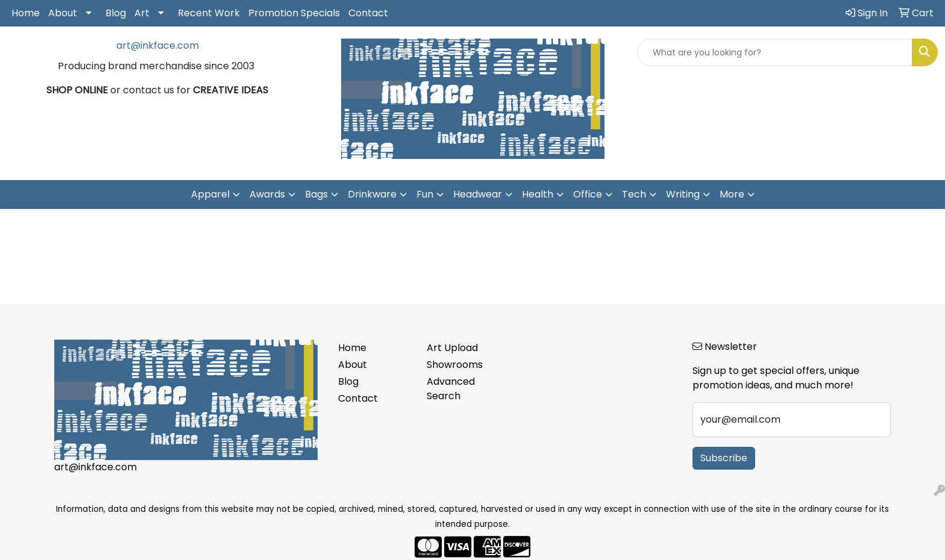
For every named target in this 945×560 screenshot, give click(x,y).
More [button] (732, 194)
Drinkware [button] (372, 194)
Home (26, 13)
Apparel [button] (210, 194)
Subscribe (724, 458)
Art (142, 13)
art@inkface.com (158, 45)
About (63, 13)
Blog (116, 13)
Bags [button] (316, 194)
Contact (368, 13)
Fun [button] (425, 194)
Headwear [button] (478, 194)
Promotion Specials (294, 13)
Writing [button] (683, 194)
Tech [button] (634, 194)
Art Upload (452, 348)
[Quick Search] (775, 52)
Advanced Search (451, 389)
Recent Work (209, 13)
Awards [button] (267, 194)
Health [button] (538, 194)
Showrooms (455, 365)
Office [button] (588, 194)
